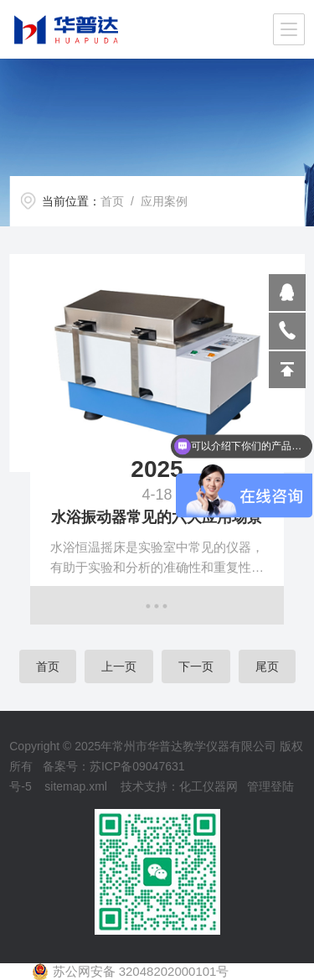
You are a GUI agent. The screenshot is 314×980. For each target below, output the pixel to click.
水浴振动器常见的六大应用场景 (157, 517)
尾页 (267, 666)
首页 (112, 201)
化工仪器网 (208, 786)
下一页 (196, 666)
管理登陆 (270, 786)
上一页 (119, 666)
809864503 (287, 293)
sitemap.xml (76, 786)
